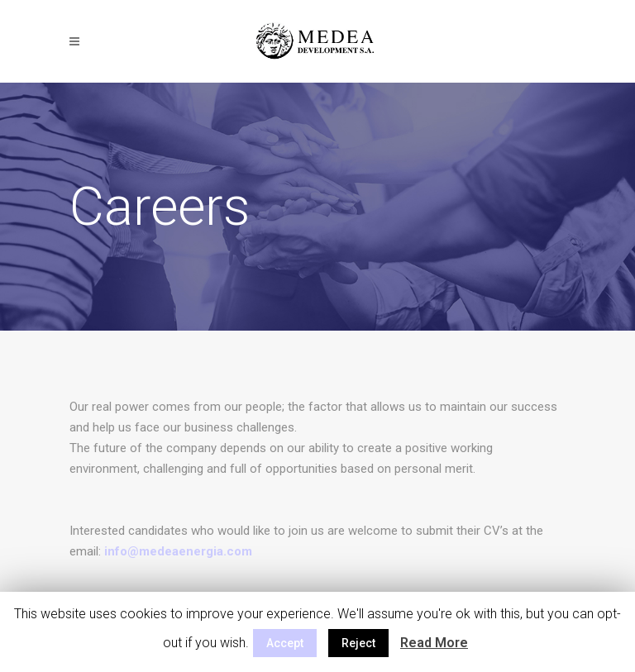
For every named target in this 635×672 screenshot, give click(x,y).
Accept (285, 643)
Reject (358, 643)
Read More (434, 643)
